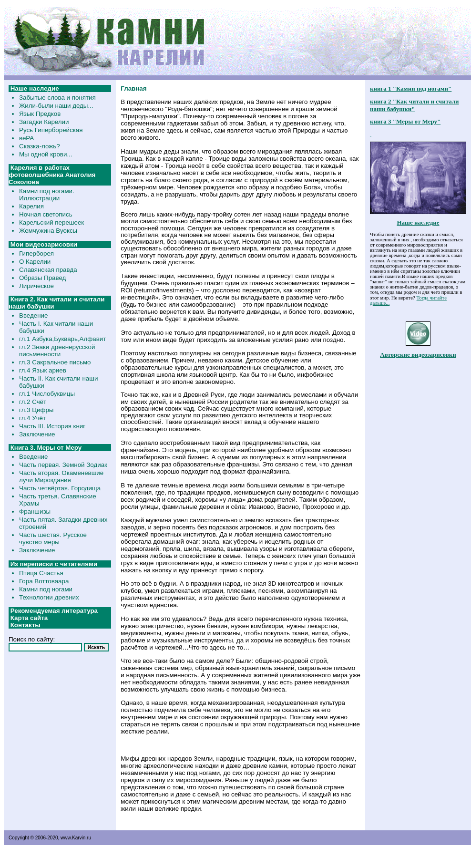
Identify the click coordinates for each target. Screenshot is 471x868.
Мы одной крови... (46, 154)
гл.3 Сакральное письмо (55, 362)
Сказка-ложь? (40, 146)
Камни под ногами (46, 589)
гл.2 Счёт (33, 402)
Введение (33, 315)
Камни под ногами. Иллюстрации (47, 195)
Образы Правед (42, 278)
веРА (26, 138)
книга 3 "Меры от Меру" (405, 121)
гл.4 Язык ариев (43, 370)
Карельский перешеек (51, 222)
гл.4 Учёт (32, 418)
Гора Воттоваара (44, 581)
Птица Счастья (41, 573)
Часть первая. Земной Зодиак (63, 465)
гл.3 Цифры (36, 410)
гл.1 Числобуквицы (47, 394)
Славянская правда (48, 270)
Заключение (37, 434)
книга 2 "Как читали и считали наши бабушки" (415, 105)
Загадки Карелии (44, 122)
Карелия (31, 206)
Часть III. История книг (52, 426)
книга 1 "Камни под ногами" (411, 88)
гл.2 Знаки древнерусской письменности (57, 351)
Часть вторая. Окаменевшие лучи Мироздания (61, 476)
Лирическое (36, 286)
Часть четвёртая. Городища (60, 488)
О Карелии (35, 262)
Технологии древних (49, 597)
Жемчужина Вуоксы (48, 231)
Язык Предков (40, 114)
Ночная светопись (46, 214)
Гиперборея (36, 253)
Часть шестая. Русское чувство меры (53, 538)
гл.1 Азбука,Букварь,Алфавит (62, 339)
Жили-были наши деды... (56, 106)
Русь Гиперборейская (51, 130)
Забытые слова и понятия (57, 98)
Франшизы (35, 511)
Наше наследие (418, 222)
